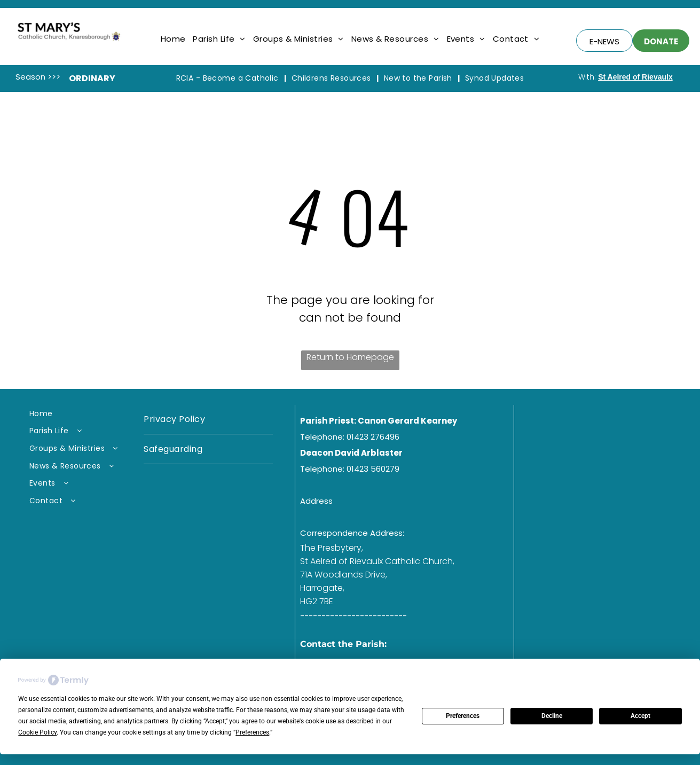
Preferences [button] (252, 732)
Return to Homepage (350, 357)
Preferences (463, 716)
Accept (640, 716)
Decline (552, 716)
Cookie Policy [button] (37, 732)
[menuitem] (173, 39)
